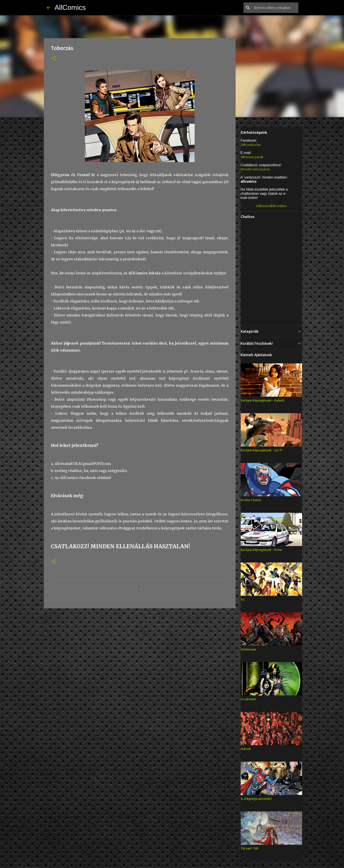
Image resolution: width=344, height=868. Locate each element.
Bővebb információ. (256, 169)
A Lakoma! (248, 699)
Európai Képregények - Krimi (261, 550)
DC (243, 600)
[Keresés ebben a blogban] (275, 8)
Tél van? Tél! (250, 848)
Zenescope (248, 649)
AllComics (70, 7)
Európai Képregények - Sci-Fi (262, 450)
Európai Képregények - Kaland (262, 400)
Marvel (246, 749)
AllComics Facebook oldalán (85, 478)
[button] (54, 59)
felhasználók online (271, 206)
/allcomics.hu (251, 145)
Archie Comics (251, 500)
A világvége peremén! (256, 799)
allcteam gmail (252, 157)
